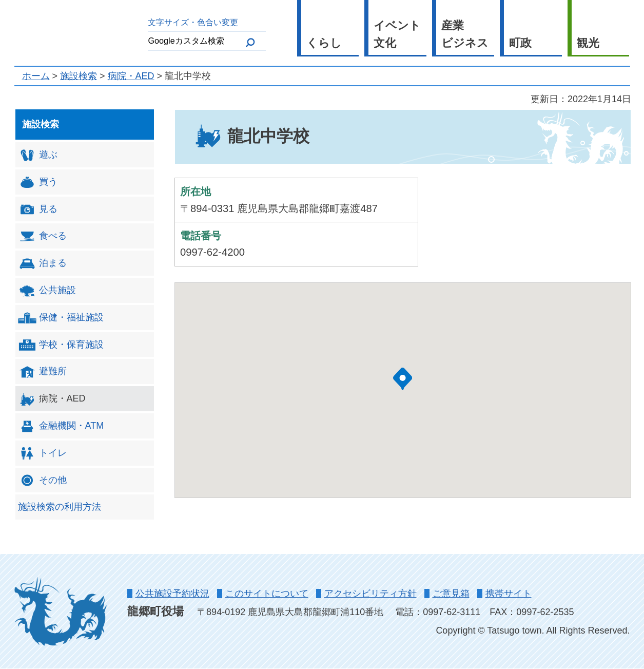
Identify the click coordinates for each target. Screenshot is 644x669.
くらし (324, 43)
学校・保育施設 (61, 345)
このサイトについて (267, 594)
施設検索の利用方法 (60, 507)
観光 (588, 43)
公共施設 (47, 291)
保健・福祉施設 (61, 318)
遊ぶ (38, 155)
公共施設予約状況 (172, 594)
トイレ (42, 453)
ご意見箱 (451, 594)
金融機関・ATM (61, 426)
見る (38, 209)
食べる (42, 236)
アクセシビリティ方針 (370, 594)
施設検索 (79, 76)
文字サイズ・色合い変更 (193, 22)
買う (38, 182)
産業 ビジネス (465, 34)
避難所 (42, 372)
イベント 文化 (397, 34)
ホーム (36, 76)
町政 (520, 43)
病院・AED (131, 76)
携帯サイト (509, 594)
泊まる (42, 264)
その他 (42, 480)
